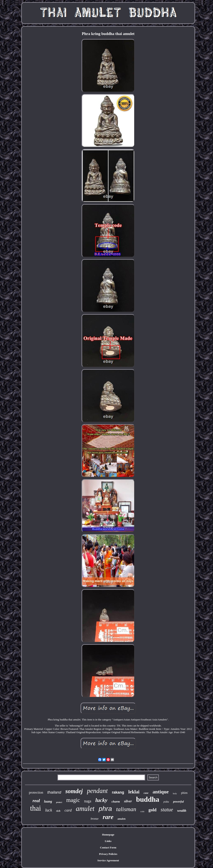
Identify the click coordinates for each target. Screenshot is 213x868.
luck (49, 810)
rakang (118, 792)
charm (116, 802)
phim (184, 793)
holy (175, 793)
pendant (97, 791)
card (68, 810)
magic (73, 800)
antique (161, 792)
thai (35, 808)
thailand (54, 792)
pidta (166, 802)
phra (105, 809)
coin (142, 811)
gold (153, 810)
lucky (101, 800)
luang (48, 801)
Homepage (108, 835)
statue (167, 810)
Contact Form (108, 847)
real (36, 801)
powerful (178, 802)
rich (58, 811)
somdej (74, 791)
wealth (182, 811)
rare (108, 817)
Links (108, 841)
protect (59, 802)
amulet (85, 809)
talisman (126, 809)
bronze (95, 819)
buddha (148, 799)
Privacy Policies (108, 854)
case (146, 793)
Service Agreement (108, 860)
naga (88, 801)
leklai (134, 792)
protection (36, 792)
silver (128, 801)
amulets (122, 819)
